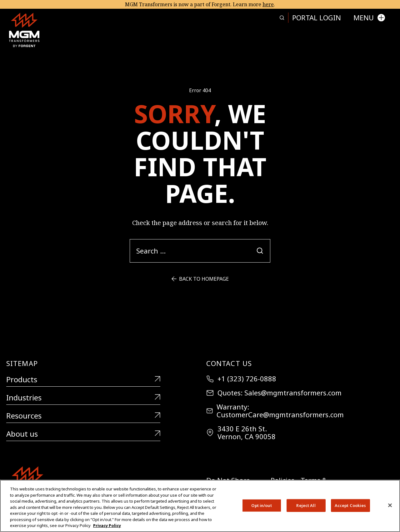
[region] (200, 506)
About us (83, 434)
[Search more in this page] (282, 18)
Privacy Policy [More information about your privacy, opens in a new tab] (107, 525)
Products (83, 380)
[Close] (390, 505)
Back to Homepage (200, 279)
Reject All (306, 505)
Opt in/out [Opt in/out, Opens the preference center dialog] (261, 505)
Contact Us (229, 363)
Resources (83, 416)
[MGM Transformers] (24, 30)
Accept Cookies (350, 505)
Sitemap (22, 363)
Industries (83, 398)
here (268, 4)
